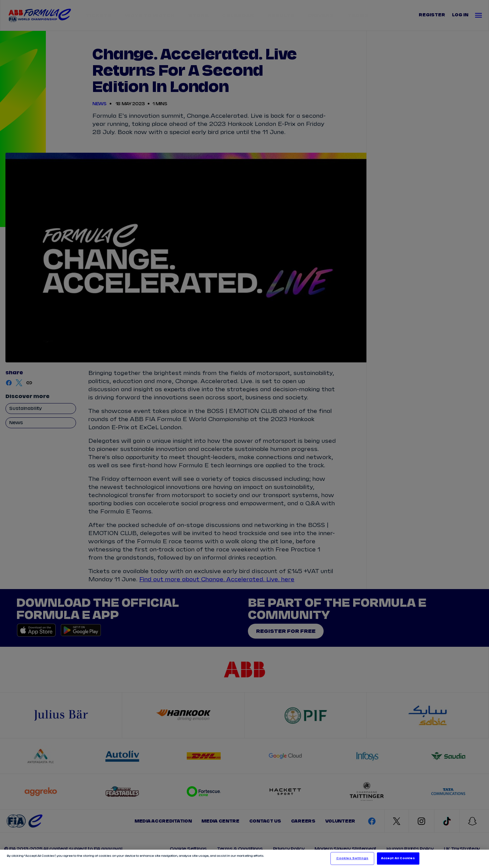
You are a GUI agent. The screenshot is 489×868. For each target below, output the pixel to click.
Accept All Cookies (398, 858)
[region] (244, 859)
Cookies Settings (352, 858)
